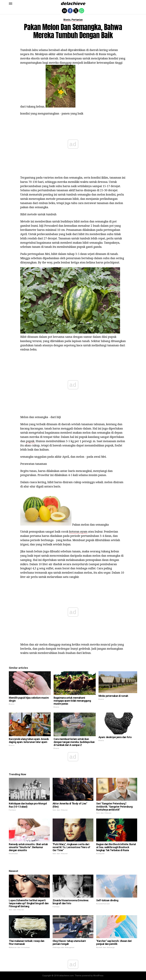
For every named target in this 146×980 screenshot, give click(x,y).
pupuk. (30, 441)
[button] (11, 4)
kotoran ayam (78, 532)
